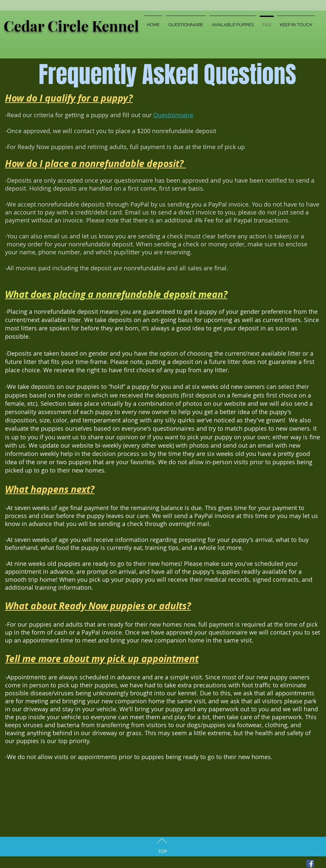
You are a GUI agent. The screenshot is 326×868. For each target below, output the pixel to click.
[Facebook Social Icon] (310, 864)
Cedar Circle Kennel (71, 25)
